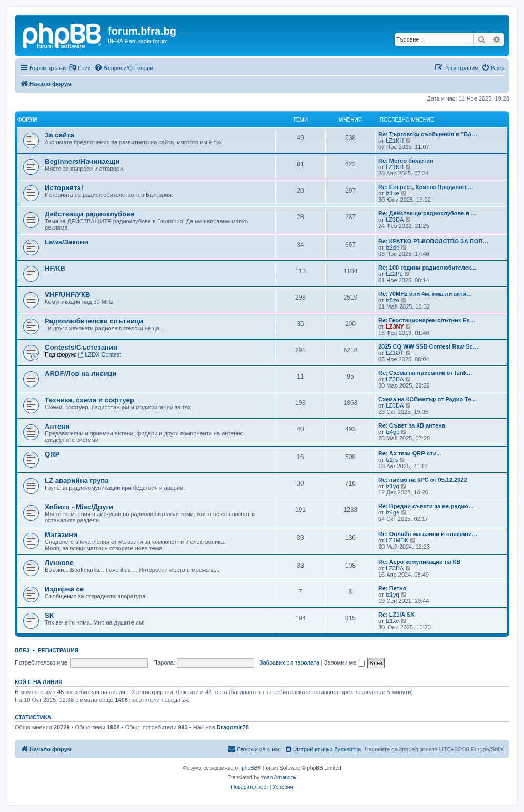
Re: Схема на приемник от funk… (425, 373)
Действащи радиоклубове (90, 214)
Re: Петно (392, 588)
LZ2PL (394, 274)
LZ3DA (395, 220)
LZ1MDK (397, 540)
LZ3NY (395, 326)
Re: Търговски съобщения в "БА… (428, 134)
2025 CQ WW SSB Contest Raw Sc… (429, 346)
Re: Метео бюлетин (406, 161)
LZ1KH (395, 141)
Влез (22, 650)
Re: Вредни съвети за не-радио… (426, 506)
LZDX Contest (99, 354)
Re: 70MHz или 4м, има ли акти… (425, 294)
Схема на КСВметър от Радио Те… (428, 399)
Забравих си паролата (289, 662)
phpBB (249, 768)
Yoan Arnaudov (279, 778)
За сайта (59, 135)
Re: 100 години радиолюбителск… (427, 268)
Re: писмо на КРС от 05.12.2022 (423, 480)
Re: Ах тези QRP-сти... (410, 453)
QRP (52, 454)
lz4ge (392, 432)
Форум (27, 120)
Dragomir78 (233, 727)
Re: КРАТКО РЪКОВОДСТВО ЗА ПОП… (433, 241)
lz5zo (392, 300)
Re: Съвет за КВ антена (412, 425)
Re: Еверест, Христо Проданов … (426, 187)
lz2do (392, 247)
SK (49, 615)
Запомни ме (344, 662)
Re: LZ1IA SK (396, 615)
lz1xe (392, 193)
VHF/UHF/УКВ (68, 295)
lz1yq (392, 486)
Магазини (61, 535)
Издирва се (64, 589)
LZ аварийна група (77, 481)
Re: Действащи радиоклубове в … (427, 213)
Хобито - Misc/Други (79, 507)
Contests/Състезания (81, 347)
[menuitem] (124, 68)
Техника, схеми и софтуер (89, 400)
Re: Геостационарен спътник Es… (427, 320)
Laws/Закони (67, 242)
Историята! (64, 188)
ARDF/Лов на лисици (80, 374)
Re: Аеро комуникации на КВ (419, 562)
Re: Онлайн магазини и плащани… (428, 534)
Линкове (59, 563)
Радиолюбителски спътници (94, 321)
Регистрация (58, 650)
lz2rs (392, 460)
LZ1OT (395, 353)
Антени (57, 426)
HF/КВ (55, 268)
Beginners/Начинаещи (82, 161)
